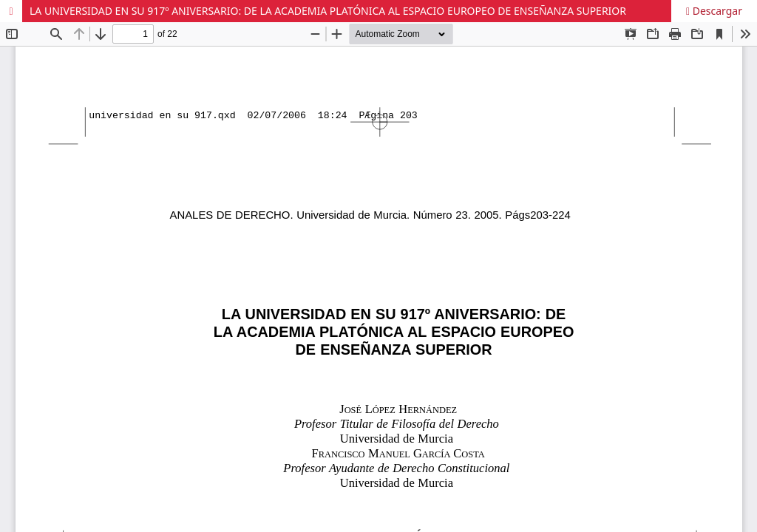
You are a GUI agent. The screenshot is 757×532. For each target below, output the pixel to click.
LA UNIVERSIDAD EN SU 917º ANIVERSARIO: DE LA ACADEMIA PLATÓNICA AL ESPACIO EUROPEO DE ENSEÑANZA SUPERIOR (328, 11)
